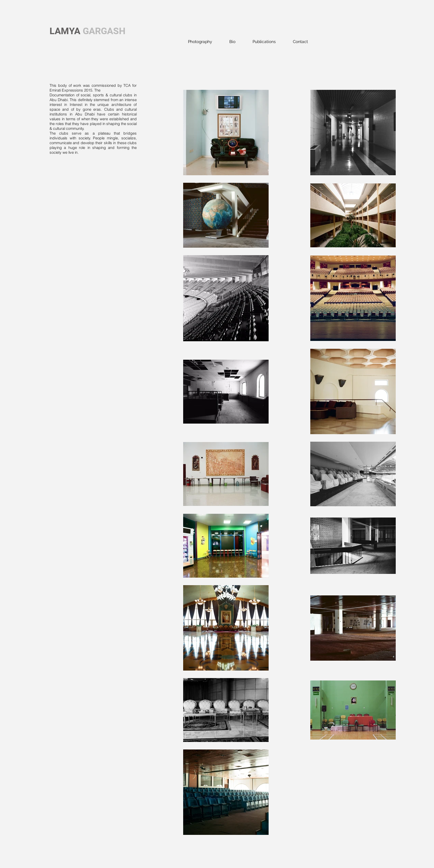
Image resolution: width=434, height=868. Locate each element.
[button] (200, 42)
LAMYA (65, 31)
